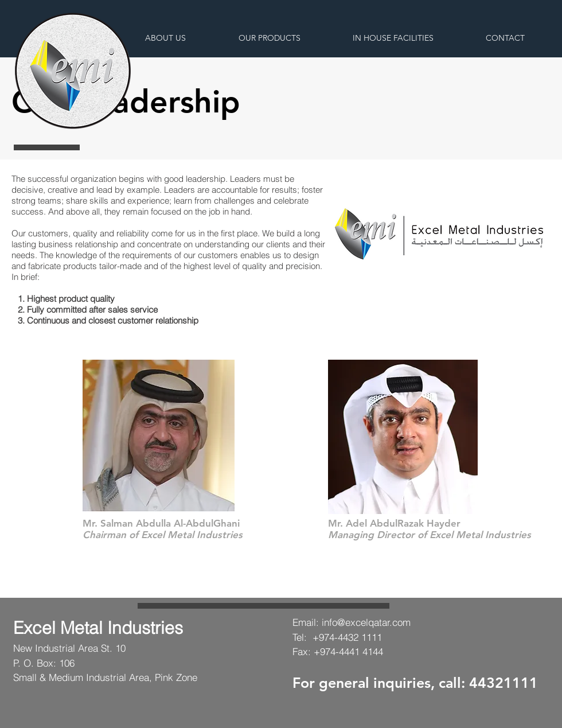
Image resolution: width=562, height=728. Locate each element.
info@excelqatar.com (366, 622)
